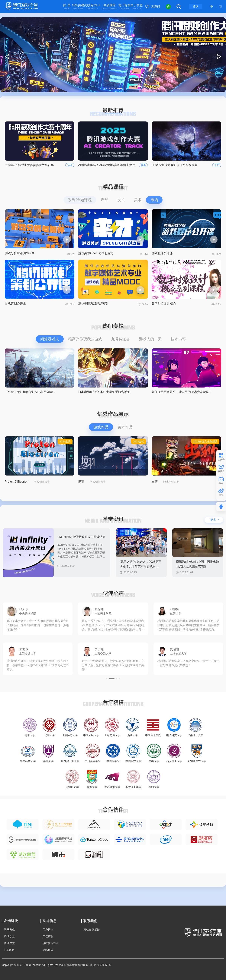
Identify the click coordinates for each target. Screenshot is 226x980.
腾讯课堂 (9, 943)
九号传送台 (121, 339)
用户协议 (48, 930)
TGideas (9, 950)
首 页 (67, 7)
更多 (215, 520)
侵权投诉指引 (51, 943)
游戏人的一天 (150, 339)
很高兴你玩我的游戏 (85, 339)
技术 (121, 200)
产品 (105, 200)
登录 (195, 6)
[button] (104, 89)
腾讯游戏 (9, 930)
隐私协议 (48, 950)
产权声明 (48, 936)
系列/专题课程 (80, 200)
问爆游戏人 (50, 339)
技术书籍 (178, 339)
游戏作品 (101, 427)
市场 (154, 200)
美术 (138, 200)
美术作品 (125, 427)
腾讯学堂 (9, 936)
